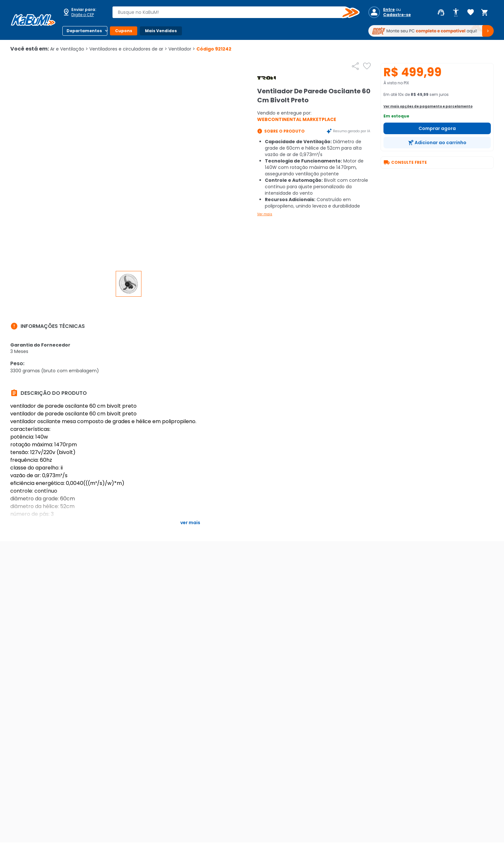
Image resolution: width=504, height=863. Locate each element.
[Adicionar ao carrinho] (437, 143)
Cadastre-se (397, 15)
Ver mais (265, 214)
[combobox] (231, 12)
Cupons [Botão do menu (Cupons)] (124, 31)
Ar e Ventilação (69, 49)
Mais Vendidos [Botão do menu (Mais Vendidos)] (161, 31)
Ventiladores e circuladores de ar (128, 49)
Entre (389, 10)
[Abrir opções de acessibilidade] (456, 13)
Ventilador (182, 49)
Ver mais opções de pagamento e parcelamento (428, 106)
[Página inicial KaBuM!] (33, 20)
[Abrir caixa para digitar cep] (83, 12)
